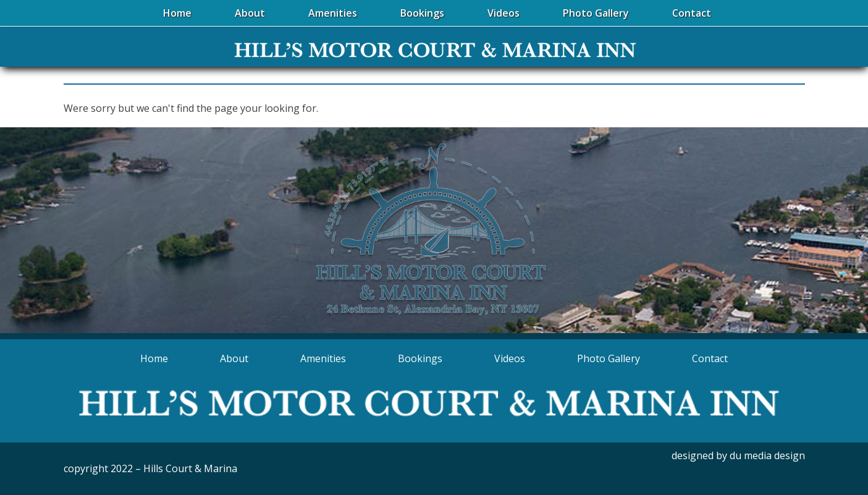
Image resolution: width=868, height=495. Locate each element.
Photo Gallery (609, 358)
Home (154, 358)
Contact (710, 358)
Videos (510, 358)
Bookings (420, 358)
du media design (767, 455)
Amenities (323, 358)
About (234, 358)
